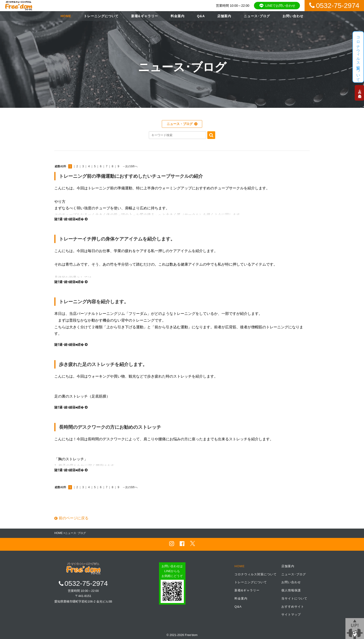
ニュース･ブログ (257, 16)
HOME (66, 16)
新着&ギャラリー (145, 16)
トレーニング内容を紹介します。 (94, 302)
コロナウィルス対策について (256, 574)
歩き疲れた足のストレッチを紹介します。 (103, 364)
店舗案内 (224, 16)
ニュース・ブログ (180, 124)
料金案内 (178, 16)
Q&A (201, 16)
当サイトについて (294, 598)
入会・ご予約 (358, 93)
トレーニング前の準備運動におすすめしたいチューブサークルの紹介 (131, 176)
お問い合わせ (293, 16)
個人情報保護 (291, 590)
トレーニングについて (101, 16)
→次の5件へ (130, 166)
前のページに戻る (71, 518)
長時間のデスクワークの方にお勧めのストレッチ (110, 427)
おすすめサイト (293, 606)
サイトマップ (291, 614)
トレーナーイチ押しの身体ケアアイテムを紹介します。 (117, 239)
